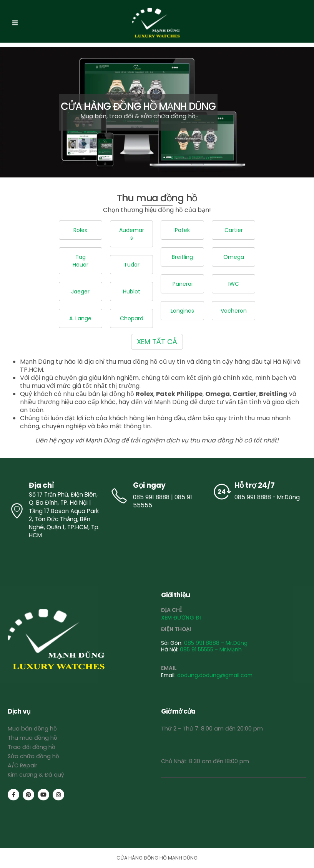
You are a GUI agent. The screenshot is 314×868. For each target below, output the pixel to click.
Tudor (132, 265)
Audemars (132, 234)
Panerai (183, 284)
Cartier (234, 230)
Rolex (80, 230)
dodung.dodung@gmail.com (215, 675)
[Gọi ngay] (157, 496)
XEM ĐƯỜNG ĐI (181, 618)
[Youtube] (43, 795)
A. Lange (80, 318)
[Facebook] (13, 795)
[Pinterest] (28, 795)
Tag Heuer (81, 261)
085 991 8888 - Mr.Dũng (216, 643)
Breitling (182, 257)
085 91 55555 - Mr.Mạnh (211, 649)
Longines (182, 311)
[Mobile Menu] (15, 23)
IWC (234, 284)
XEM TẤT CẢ (157, 342)
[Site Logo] (157, 23)
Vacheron (234, 311)
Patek (182, 230)
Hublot (132, 292)
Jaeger (80, 292)
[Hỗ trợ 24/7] (259, 492)
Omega (234, 257)
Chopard (132, 318)
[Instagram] (58, 795)
